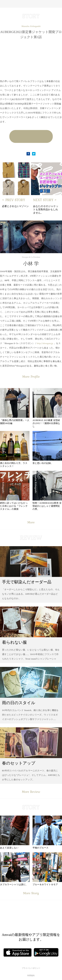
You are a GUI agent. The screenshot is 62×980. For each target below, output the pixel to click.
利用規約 (31, 975)
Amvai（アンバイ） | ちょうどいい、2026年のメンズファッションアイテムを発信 (31, 4)
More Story (31, 893)
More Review (31, 792)
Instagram (43, 919)
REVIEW (31, 538)
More (31, 522)
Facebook (28, 154)
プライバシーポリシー (31, 968)
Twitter (34, 154)
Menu (3, 4)
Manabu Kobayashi (31, 26)
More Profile (31, 376)
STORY (31, 16)
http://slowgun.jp (45, 343)
